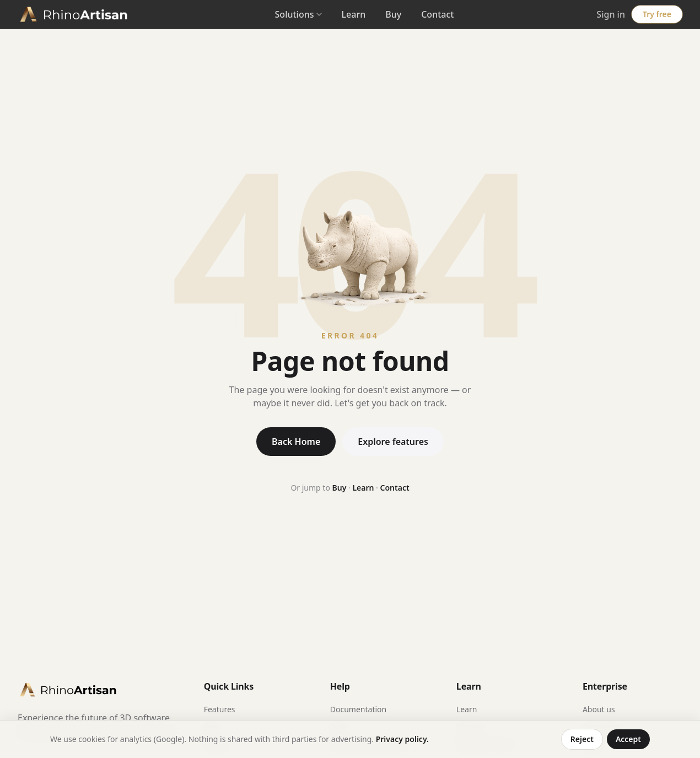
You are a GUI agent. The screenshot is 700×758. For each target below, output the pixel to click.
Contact (437, 14)
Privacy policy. (402, 739)
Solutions (298, 14)
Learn (354, 14)
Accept (628, 739)
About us (599, 709)
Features (220, 709)
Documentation (358, 709)
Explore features (393, 442)
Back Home (296, 442)
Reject (582, 739)
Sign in (611, 14)
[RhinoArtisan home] (75, 14)
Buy (393, 14)
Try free (657, 14)
